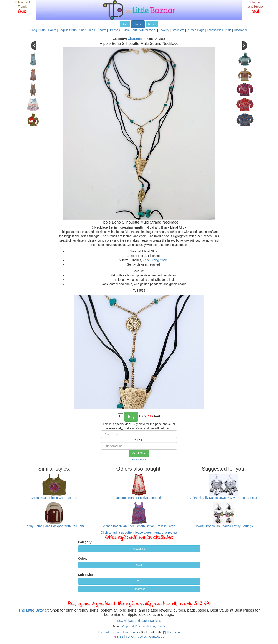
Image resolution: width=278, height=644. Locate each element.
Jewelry (164, 30)
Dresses (114, 30)
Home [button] (138, 24)
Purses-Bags (195, 30)
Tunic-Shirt (130, 30)
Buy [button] (131, 417)
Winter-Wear (148, 30)
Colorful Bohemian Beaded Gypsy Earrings (224, 526)
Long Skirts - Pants (43, 30)
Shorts (102, 30)
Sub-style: (86, 575)
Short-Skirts (87, 30)
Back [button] (125, 24)
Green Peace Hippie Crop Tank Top (54, 498)
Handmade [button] (139, 589)
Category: (85, 542)
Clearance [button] (139, 549)
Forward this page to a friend (117, 632)
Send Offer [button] (139, 453)
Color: (83, 558)
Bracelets (178, 30)
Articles (142, 637)
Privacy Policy (139, 460)
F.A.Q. (130, 637)
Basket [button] (152, 24)
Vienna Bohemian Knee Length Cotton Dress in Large (139, 526)
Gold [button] (139, 565)
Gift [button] (139, 581)
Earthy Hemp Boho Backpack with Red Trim (54, 526)
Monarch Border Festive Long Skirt (139, 498)
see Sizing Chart (156, 260)
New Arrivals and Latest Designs (139, 621)
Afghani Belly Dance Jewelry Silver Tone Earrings (224, 498)
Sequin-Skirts (67, 30)
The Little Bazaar (33, 610)
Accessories (215, 30)
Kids (228, 30)
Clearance (241, 30)
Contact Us (157, 637)
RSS (120, 637)
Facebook (173, 632)
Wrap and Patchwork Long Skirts (143, 626)
